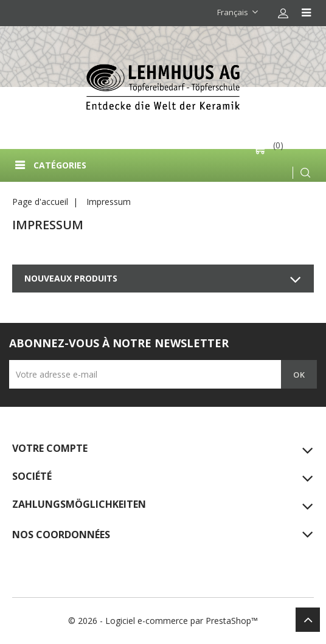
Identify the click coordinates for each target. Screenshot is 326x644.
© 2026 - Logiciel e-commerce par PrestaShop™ (163, 621)
